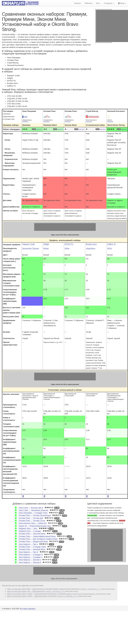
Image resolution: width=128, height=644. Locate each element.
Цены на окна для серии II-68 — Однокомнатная (36, 591)
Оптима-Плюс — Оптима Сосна (29, 521)
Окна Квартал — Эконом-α (27, 560)
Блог (98, 3)
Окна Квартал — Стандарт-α (28, 557)
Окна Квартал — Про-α (25, 544)
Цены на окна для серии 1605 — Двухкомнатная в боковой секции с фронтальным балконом (54, 589)
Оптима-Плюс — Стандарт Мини (29, 547)
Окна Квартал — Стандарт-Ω (28, 555)
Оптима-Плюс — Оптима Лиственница (32, 515)
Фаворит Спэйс (29, 244)
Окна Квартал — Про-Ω (25, 552)
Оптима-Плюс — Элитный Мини (29, 534)
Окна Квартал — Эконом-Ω (27, 562)
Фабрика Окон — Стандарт (27, 531)
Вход (122, 3)
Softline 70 (111, 244)
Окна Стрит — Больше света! (28, 508)
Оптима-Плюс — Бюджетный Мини (30, 541)
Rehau (46, 248)
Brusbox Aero (91, 244)
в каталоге (25, 122)
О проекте (109, 3)
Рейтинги (88, 3)
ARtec (67, 248)
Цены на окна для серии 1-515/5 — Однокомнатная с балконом (43, 596)
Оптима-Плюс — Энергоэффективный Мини (34, 536)
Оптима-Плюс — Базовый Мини (29, 549)
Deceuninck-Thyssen (31, 248)
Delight (46, 244)
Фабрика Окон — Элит (25, 528)
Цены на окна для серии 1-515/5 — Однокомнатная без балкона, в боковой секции (52, 594)
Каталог (78, 3)
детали (39, 129)
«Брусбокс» (91, 248)
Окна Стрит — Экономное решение (31, 510)
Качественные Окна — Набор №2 (30, 523)
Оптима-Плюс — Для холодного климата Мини (35, 539)
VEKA (109, 248)
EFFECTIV (69, 244)
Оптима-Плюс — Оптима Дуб (28, 518)
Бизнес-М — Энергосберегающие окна (32, 526)
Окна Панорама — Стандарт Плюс (30, 513)
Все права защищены (28, 609)
